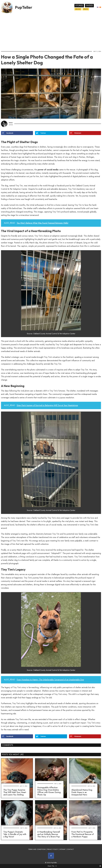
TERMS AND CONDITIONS (37, 849)
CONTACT (70, 849)
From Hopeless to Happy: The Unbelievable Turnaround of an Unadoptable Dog (50, 680)
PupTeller (24, 7)
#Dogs (78, 9)
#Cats (86, 9)
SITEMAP (62, 849)
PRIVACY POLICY (53, 849)
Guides (89, 6)
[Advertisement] (51, 31)
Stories (79, 6)
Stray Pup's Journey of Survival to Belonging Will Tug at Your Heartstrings (47, 405)
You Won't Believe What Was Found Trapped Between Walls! (43, 223)
